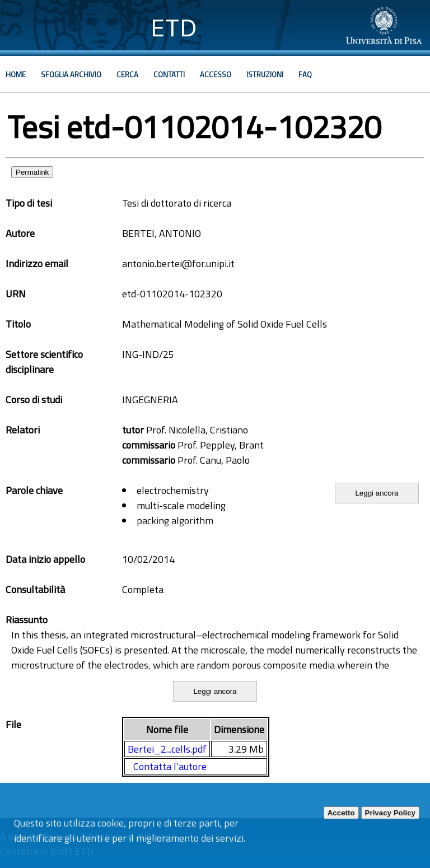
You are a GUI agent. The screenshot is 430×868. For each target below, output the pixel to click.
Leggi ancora (377, 493)
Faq (305, 74)
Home (16, 74)
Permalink (32, 172)
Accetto (341, 813)
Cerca (127, 74)
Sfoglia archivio (71, 74)
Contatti (169, 74)
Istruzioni (265, 74)
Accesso (216, 74)
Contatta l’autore (170, 766)
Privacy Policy (390, 813)
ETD (174, 28)
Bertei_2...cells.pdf (167, 749)
